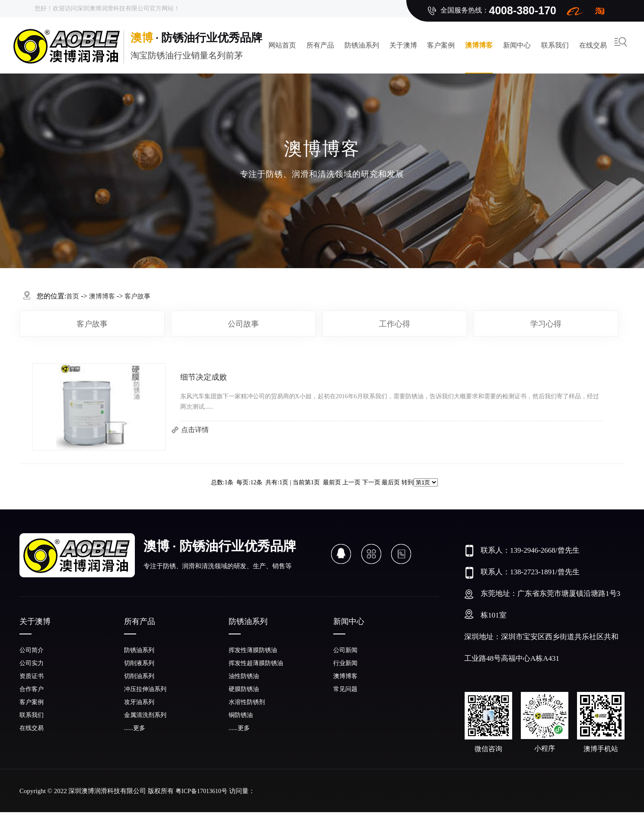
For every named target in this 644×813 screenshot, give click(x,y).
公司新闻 (345, 650)
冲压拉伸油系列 (145, 689)
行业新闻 (345, 663)
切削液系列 (139, 663)
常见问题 (345, 689)
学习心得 (546, 324)
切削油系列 (139, 676)
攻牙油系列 (139, 702)
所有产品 (320, 45)
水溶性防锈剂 (247, 702)
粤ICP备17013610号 (201, 791)
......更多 (135, 728)
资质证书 (32, 676)
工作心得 (395, 324)
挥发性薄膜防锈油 (253, 650)
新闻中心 (517, 45)
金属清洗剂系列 (145, 715)
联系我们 (555, 45)
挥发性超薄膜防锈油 (256, 663)
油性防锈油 (244, 676)
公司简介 (32, 650)
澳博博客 (479, 45)
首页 (73, 296)
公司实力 (32, 663)
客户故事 (92, 324)
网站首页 (282, 45)
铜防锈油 (241, 715)
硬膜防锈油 (244, 689)
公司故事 (243, 324)
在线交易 (593, 45)
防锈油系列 (362, 45)
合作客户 (32, 689)
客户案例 (441, 45)
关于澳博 (403, 45)
